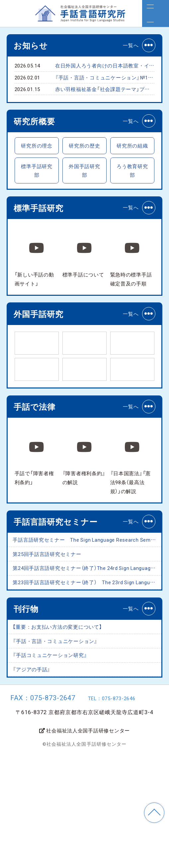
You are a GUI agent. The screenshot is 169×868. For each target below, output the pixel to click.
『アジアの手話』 (40, 780)
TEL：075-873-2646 (121, 811)
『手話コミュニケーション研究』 (64, 761)
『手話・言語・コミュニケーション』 (71, 742)
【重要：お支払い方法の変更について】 (74, 723)
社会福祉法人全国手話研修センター (84, 843)
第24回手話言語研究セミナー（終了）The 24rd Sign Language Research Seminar (88, 651)
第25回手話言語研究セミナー (60, 632)
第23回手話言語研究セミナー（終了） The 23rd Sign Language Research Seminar (88, 670)
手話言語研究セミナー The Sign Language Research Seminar (88, 612)
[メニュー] (156, 13)
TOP (154, 813)
